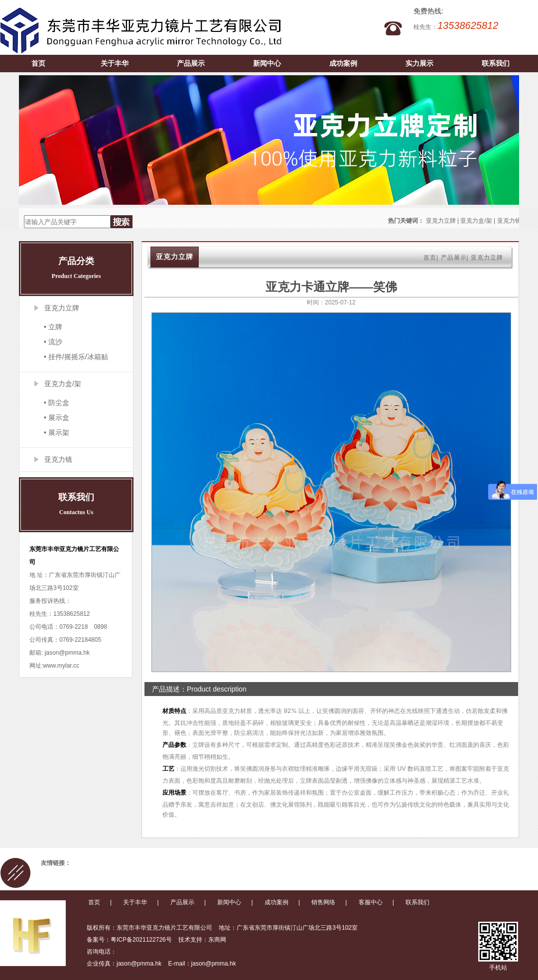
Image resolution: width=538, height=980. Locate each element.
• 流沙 (53, 342)
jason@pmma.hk (66, 653)
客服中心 (371, 902)
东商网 (217, 940)
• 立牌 (53, 327)
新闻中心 (267, 63)
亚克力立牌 (441, 221)
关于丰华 (115, 63)
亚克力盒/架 (476, 221)
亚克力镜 (509, 221)
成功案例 (343, 63)
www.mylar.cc (61, 666)
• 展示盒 (57, 418)
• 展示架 (57, 432)
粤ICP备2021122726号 (141, 940)
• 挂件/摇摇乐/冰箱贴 (76, 357)
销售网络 (323, 902)
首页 (38, 63)
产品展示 (191, 63)
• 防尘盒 (57, 403)
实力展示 (419, 63)
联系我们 (496, 63)
